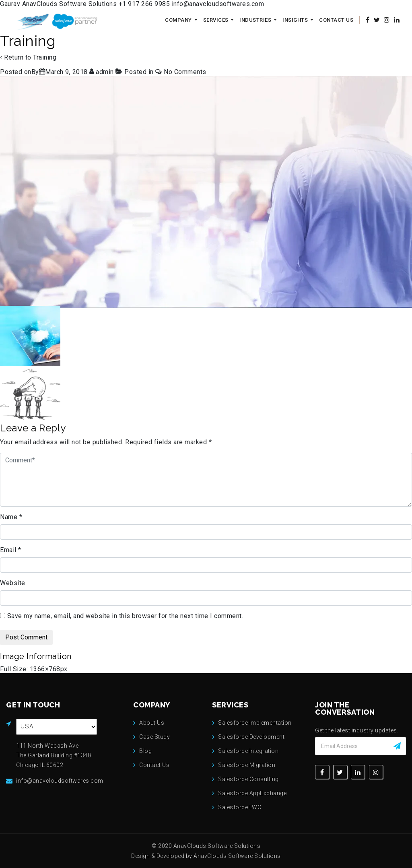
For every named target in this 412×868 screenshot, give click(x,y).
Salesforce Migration (247, 765)
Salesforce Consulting (248, 779)
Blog (145, 751)
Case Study (154, 737)
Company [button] (179, 20)
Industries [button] (256, 20)
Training (45, 57)
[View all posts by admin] (102, 72)
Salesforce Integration (248, 751)
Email (11, 550)
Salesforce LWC (240, 807)
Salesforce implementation (255, 723)
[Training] (66, 72)
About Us (152, 723)
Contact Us (336, 20)
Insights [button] (296, 20)
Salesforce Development (251, 737)
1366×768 (45, 669)
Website (13, 583)
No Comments (185, 72)
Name (11, 517)
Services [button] (217, 20)
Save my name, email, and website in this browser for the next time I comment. (125, 616)
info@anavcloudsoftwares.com (218, 4)
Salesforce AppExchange (252, 793)
